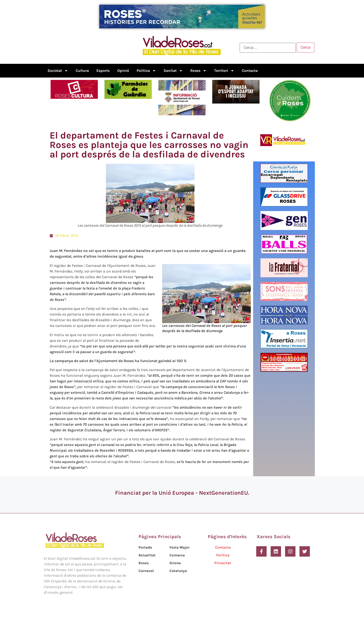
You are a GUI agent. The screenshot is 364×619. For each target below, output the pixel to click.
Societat (58, 71)
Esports (103, 71)
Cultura (82, 71)
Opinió (123, 71)
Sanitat (173, 71)
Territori (224, 71)
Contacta (250, 71)
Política (146, 71)
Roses (198, 71)
